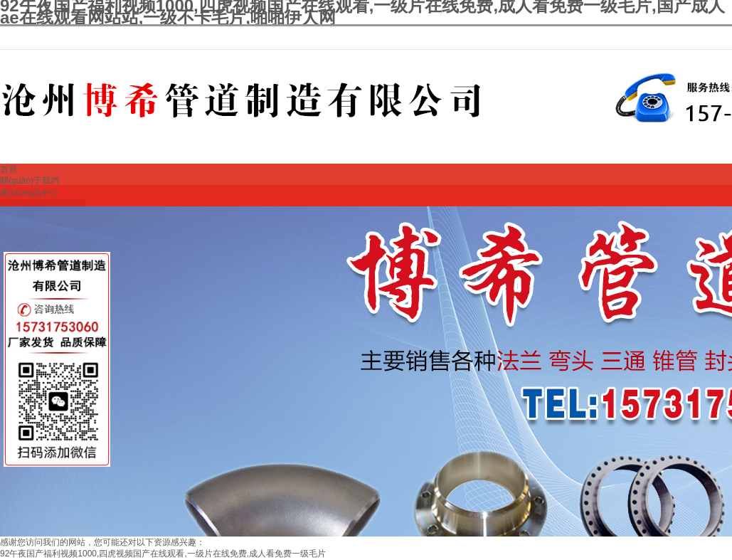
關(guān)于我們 (30, 181)
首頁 (9, 169)
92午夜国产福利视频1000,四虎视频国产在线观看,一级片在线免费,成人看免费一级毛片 (163, 554)
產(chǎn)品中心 (29, 193)
